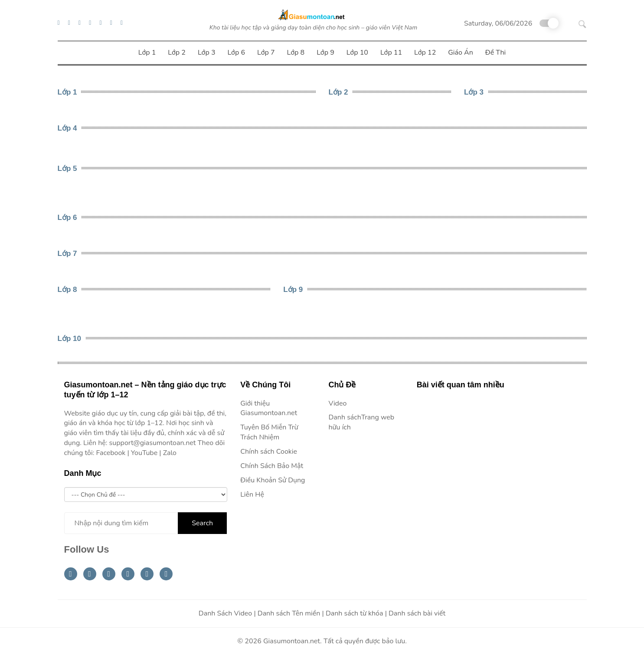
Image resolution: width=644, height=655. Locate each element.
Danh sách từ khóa (355, 613)
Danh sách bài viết (417, 613)
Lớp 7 (67, 254)
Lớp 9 (293, 290)
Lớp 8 (67, 290)
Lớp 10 (69, 339)
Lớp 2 (338, 92)
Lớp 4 (67, 128)
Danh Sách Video (225, 613)
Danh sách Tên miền (289, 613)
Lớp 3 (474, 92)
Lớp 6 (67, 218)
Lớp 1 (67, 92)
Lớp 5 (67, 169)
